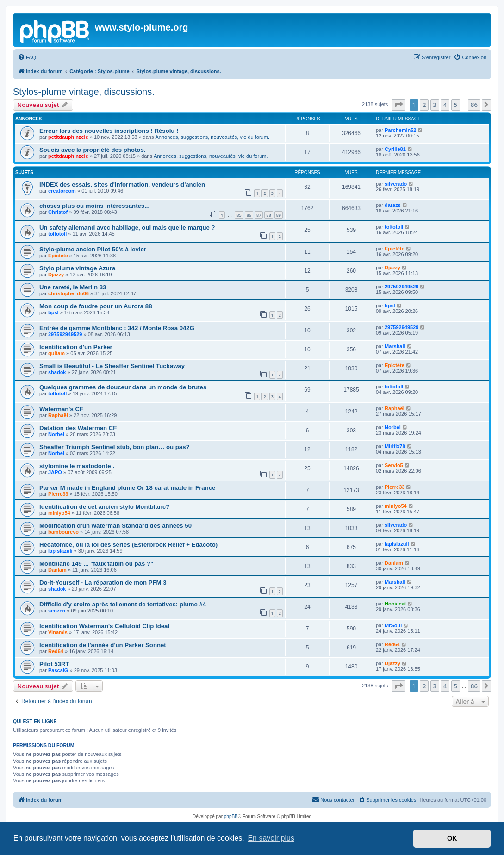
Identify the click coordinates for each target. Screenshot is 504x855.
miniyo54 (59, 513)
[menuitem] (27, 57)
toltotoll (57, 234)
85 (239, 215)
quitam (56, 353)
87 (259, 215)
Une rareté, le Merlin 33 (73, 287)
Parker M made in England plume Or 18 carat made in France (127, 488)
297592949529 (401, 287)
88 (268, 215)
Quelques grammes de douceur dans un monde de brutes (123, 387)
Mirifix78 (395, 446)
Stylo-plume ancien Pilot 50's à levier (93, 249)
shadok (57, 372)
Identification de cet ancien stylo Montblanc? (104, 507)
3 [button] (435, 105)
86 (249, 215)
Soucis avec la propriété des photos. (92, 150)
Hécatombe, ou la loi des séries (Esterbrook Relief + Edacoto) (128, 545)
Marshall (395, 346)
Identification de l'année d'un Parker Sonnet (103, 645)
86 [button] (474, 105)
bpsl (53, 312)
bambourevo (63, 532)
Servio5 (394, 465)
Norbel (56, 434)
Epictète (58, 256)
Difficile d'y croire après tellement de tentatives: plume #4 (123, 604)
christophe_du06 (68, 293)
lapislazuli (60, 551)
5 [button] (456, 105)
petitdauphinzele (68, 137)
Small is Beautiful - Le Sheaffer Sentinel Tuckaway (112, 366)
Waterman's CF (61, 409)
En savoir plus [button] (271, 838)
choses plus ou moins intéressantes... (94, 206)
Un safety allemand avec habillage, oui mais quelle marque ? (127, 228)
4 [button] (445, 105)
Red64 (56, 651)
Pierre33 (58, 494)
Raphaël (58, 415)
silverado (396, 184)
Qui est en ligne (35, 721)
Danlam (57, 570)
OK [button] (452, 838)
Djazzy (56, 275)
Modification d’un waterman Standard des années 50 (115, 526)
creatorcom (62, 191)
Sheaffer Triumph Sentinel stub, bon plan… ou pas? (115, 447)
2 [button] (424, 105)
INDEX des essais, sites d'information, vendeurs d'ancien (122, 184)
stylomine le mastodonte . (77, 466)
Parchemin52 (400, 130)
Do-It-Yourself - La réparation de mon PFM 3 (103, 583)
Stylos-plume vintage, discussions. (84, 92)
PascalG (58, 670)
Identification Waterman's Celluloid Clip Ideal (104, 626)
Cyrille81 (395, 149)
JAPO (55, 472)
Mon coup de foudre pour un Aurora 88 (96, 306)
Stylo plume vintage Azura (77, 268)
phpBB (231, 816)
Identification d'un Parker (76, 347)
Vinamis (58, 632)
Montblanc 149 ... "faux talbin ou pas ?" (96, 564)
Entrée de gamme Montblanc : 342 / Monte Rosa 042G (117, 328)
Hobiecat (395, 604)
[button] (398, 105)
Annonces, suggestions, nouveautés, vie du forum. (212, 137)
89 (279, 215)
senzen (57, 611)
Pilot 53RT (54, 664)
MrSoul (393, 625)
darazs (393, 205)
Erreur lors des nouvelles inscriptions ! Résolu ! (109, 131)
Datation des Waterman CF (78, 428)
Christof (58, 212)
